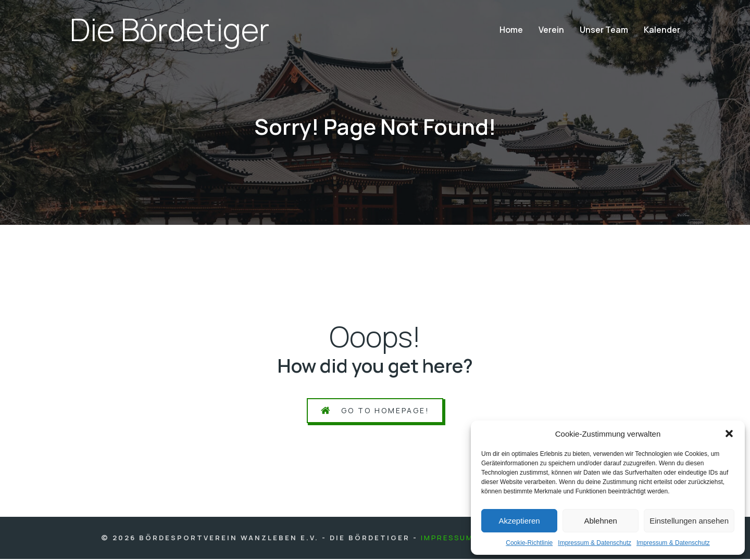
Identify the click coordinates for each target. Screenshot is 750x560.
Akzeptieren (519, 521)
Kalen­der (662, 30)
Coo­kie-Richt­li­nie (529, 543)
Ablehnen (600, 521)
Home (511, 30)
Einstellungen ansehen (689, 521)
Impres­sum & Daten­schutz (595, 543)
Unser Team (604, 30)
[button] (729, 434)
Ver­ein (551, 30)
